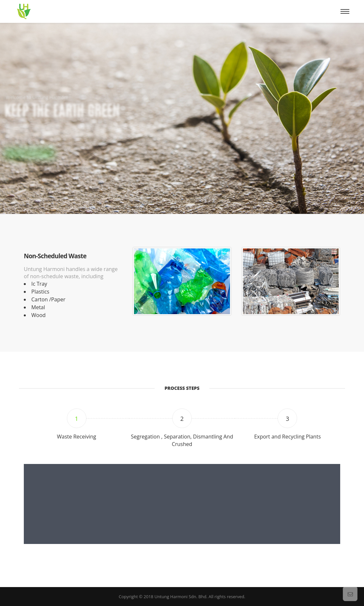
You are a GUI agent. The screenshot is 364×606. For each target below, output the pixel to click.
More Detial (29, 159)
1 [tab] (77, 419)
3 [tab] (287, 419)
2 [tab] (182, 419)
